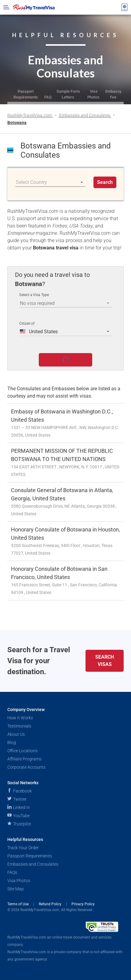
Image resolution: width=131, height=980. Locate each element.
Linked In (19, 807)
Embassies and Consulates (85, 115)
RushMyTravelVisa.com (30, 115)
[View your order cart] (125, 7)
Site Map (16, 889)
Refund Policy (51, 904)
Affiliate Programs (24, 759)
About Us (16, 734)
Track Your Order (23, 848)
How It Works (20, 718)
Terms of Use (18, 904)
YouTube (18, 816)
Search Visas (105, 661)
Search (105, 182)
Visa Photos (93, 94)
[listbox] (50, 182)
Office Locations (22, 751)
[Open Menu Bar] (6, 7)
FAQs (12, 872)
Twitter (17, 799)
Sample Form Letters (68, 94)
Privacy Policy (83, 904)
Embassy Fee (113, 94)
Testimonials (19, 726)
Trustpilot (19, 824)
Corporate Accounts (26, 767)
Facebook (20, 791)
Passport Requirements (26, 94)
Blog (12, 742)
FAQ (48, 97)
